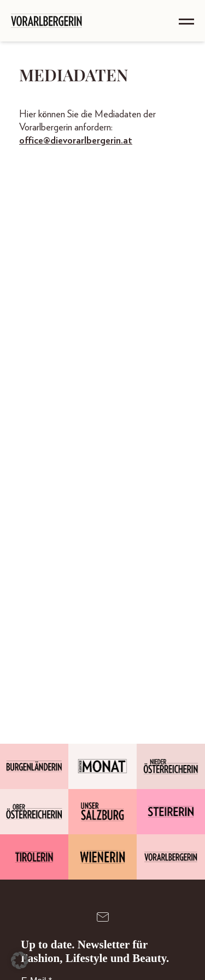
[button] (20, 960)
